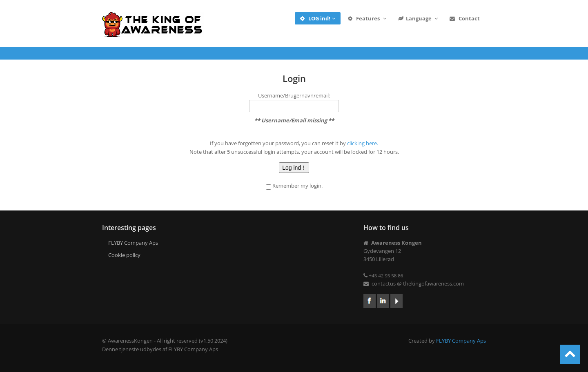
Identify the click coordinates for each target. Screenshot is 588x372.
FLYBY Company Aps (133, 243)
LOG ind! (318, 18)
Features (367, 18)
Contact (464, 18)
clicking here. (363, 143)
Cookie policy (124, 255)
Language (419, 18)
